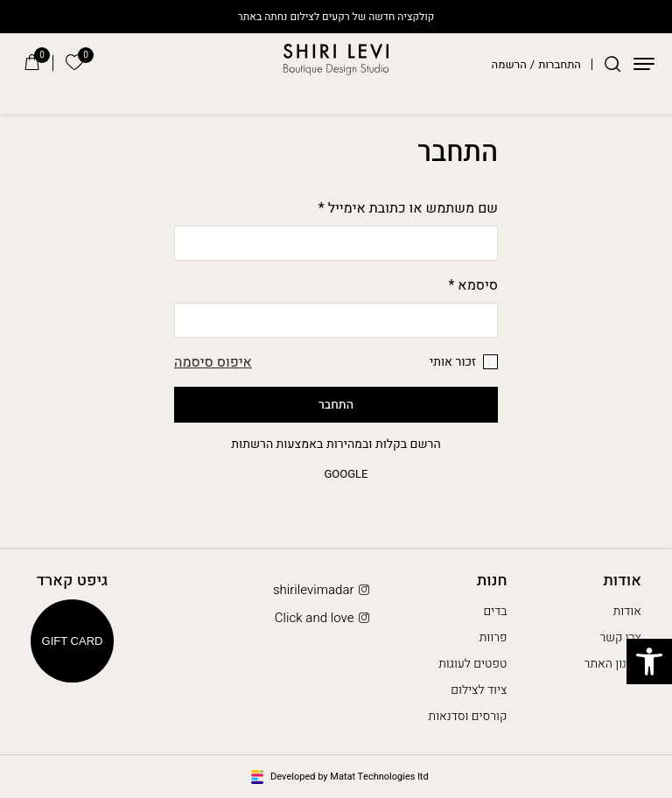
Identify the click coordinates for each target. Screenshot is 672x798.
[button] (649, 661)
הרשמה (509, 64)
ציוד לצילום (479, 690)
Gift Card (73, 641)
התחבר (336, 405)
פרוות (493, 637)
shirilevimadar (323, 590)
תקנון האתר (613, 664)
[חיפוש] (612, 64)
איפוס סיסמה (213, 362)
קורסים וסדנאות (468, 716)
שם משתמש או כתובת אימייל (408, 208)
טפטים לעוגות (472, 664)
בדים (495, 611)
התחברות (560, 64)
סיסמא (474, 285)
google (336, 474)
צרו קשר (620, 637)
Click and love (324, 618)
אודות (627, 611)
